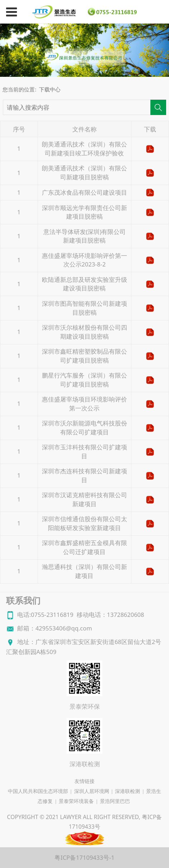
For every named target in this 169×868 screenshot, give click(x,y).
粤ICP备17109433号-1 (84, 857)
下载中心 (50, 89)
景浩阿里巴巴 (115, 801)
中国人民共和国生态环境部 (38, 791)
